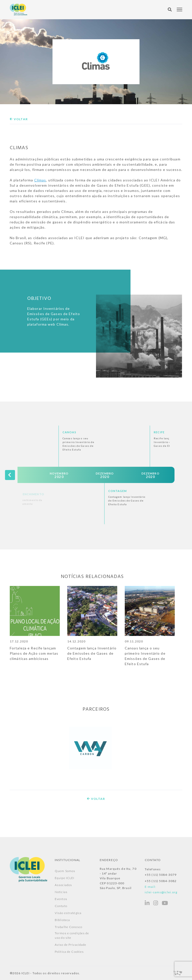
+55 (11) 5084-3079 (161, 875)
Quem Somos (65, 871)
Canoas (111, 432)
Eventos (61, 899)
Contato (61, 906)
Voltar (19, 119)
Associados (63, 885)
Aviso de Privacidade (70, 945)
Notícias (61, 892)
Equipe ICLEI (64, 878)
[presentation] (10, 475)
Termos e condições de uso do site (72, 935)
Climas (40, 180)
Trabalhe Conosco (68, 927)
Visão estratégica (68, 913)
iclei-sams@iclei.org (161, 892)
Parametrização (28, 432)
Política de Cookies (69, 952)
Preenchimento (72, 494)
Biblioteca (62, 920)
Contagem (159, 491)
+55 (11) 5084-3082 (161, 881)
